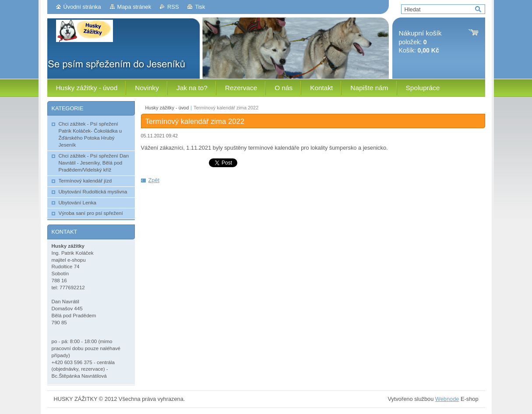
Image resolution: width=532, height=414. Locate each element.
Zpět (154, 180)
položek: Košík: (420, 42)
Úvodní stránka (82, 7)
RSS (173, 7)
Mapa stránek (134, 7)
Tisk (200, 7)
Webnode (447, 399)
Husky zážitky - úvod (167, 108)
